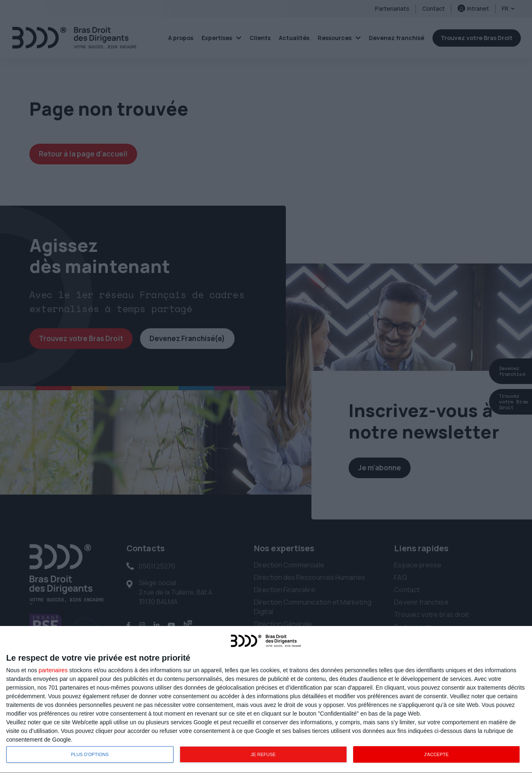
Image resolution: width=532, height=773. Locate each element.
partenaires (53, 670)
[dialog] (266, 700)
